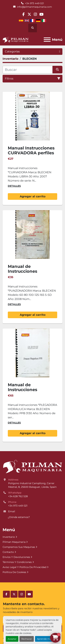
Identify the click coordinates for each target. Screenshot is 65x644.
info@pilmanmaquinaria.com (34, 7)
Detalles (14, 186)
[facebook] (23, 14)
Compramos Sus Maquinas (19, 547)
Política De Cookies (14, 572)
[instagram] (35, 14)
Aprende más (45, 639)
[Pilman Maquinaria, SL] (32, 466)
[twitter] (29, 14)
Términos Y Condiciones (17, 562)
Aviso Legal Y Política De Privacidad (24, 567)
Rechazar (27, 639)
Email (12, 511)
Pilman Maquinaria (14, 542)
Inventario (9, 537)
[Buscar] (28, 70)
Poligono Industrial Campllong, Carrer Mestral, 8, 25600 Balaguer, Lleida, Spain (32, 485)
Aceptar (12, 639)
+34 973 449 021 (34, 3)
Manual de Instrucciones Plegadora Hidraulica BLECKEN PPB (31, 392)
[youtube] (41, 14)
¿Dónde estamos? (19, 517)
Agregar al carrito (33, 196)
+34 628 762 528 (18, 496)
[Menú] (47, 40)
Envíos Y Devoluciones (16, 557)
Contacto (8, 552)
